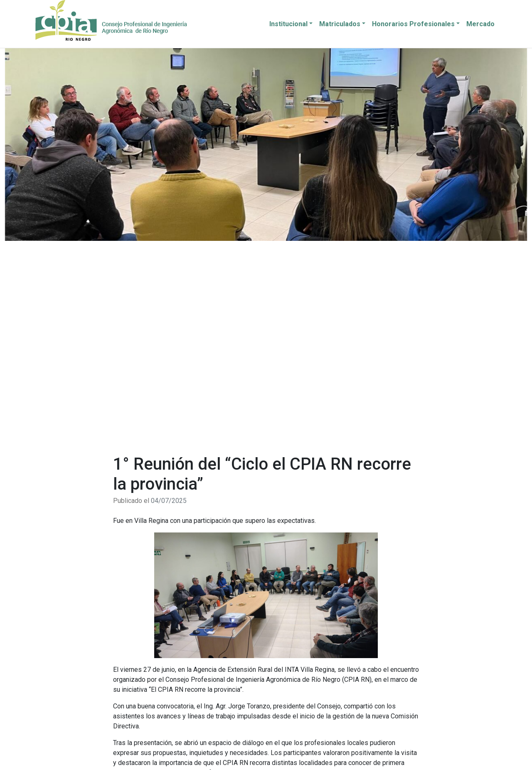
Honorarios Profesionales (413, 24)
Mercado (480, 24)
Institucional (288, 24)
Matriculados (340, 24)
